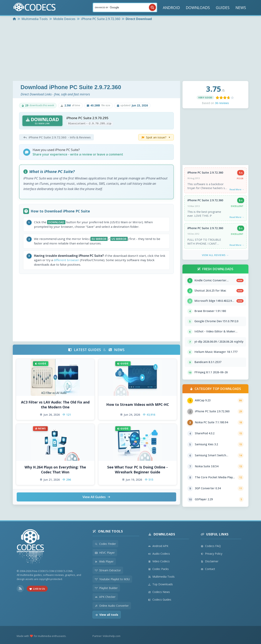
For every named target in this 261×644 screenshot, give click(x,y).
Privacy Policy (212, 554)
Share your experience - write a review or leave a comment (78, 154)
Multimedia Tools (161, 577)
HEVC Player (105, 553)
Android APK (158, 546)
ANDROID (171, 8)
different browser (66, 260)
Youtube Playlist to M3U (112, 579)
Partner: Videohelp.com (106, 636)
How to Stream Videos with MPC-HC (138, 404)
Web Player (104, 561)
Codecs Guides (160, 600)
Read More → (237, 189)
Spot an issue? (156, 137)
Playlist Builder (106, 588)
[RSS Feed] (20, 589)
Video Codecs (159, 561)
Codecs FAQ (211, 546)
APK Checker (105, 597)
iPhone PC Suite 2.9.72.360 (205, 172)
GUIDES (223, 8)
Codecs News (159, 592)
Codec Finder (105, 544)
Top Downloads (160, 584)
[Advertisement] (131, 51)
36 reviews (222, 103)
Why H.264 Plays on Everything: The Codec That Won (55, 470)
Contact (208, 569)
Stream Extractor (108, 570)
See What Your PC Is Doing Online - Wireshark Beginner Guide (137, 470)
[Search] (125, 7)
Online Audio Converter (112, 606)
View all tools (107, 615)
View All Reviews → (215, 255)
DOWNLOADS (198, 8)
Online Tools (108, 531)
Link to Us (37, 589)
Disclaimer (210, 561)
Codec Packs (158, 569)
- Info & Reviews (56, 137)
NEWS (241, 8)
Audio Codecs (159, 554)
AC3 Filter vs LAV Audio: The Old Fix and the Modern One (55, 405)
